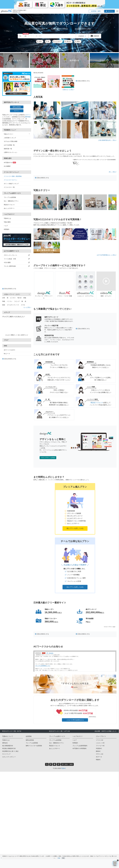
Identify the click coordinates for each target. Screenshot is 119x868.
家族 (77, 41)
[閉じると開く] (1, 858)
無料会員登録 (17, 107)
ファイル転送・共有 (17, 259)
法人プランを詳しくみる (75, 587)
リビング (17, 301)
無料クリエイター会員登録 (34, 746)
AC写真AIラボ (10, 163)
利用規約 (7, 229)
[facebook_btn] (51, 764)
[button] (75, 509)
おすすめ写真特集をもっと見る (107, 255)
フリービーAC (100, 746)
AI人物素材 (7, 166)
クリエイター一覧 (9, 187)
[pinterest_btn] (54, 764)
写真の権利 (7, 222)
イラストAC (100, 740)
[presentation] (113, 202)
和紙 (4, 301)
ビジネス (57, 41)
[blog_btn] (59, 764)
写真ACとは (7, 218)
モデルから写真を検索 (11, 141)
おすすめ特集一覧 (9, 145)
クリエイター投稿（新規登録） (13, 176)
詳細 (59, 857)
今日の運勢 (17, 262)
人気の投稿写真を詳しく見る (107, 140)
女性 (39, 41)
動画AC (98, 751)
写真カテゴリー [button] (17, 134)
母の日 (68, 41)
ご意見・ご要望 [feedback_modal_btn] (67, 764)
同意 (63, 857)
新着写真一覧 (8, 149)
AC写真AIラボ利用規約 (79, 748)
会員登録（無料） (96, 11)
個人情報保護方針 (8, 746)
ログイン (109, 11)
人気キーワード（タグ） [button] (17, 294)
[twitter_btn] (47, 764)
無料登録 (28, 117)
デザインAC (100, 754)
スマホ (23, 305)
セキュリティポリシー (9, 757)
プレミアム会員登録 (10, 197)
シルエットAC (100, 743)
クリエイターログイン (11, 180)
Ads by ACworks (38, 73)
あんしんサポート (9, 208)
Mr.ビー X (7, 354)
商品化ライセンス (9, 205)
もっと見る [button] (27, 307)
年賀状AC (99, 748)
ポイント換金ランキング (11, 184)
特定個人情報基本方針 (9, 748)
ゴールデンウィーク (13, 305)
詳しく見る (113, 172)
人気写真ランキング (10, 138)
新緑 (4, 305)
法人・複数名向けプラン (11, 201)
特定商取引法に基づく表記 (10, 751)
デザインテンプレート (17, 255)
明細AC (98, 760)
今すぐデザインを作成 (48, 458)
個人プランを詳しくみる (75, 528)
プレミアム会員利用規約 (80, 746)
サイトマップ (6, 754)
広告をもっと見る (68, 90)
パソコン (10, 301)
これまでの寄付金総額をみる (75, 720)
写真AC (63, 768)
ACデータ (99, 757)
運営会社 (5, 743)
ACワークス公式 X (9, 350)
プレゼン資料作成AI (17, 266)
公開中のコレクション (11, 152)
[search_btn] (20, 36)
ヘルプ (6, 226)
